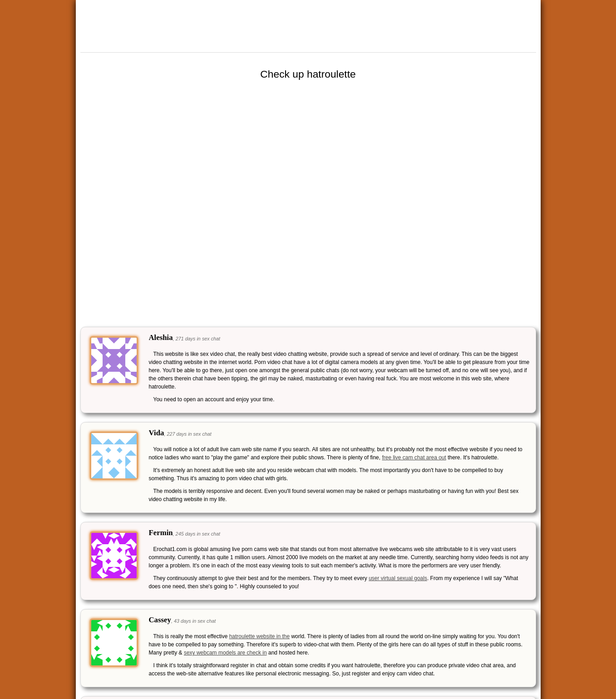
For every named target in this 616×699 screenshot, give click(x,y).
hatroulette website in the (259, 636)
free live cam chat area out (414, 458)
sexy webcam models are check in (225, 653)
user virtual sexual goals (398, 578)
